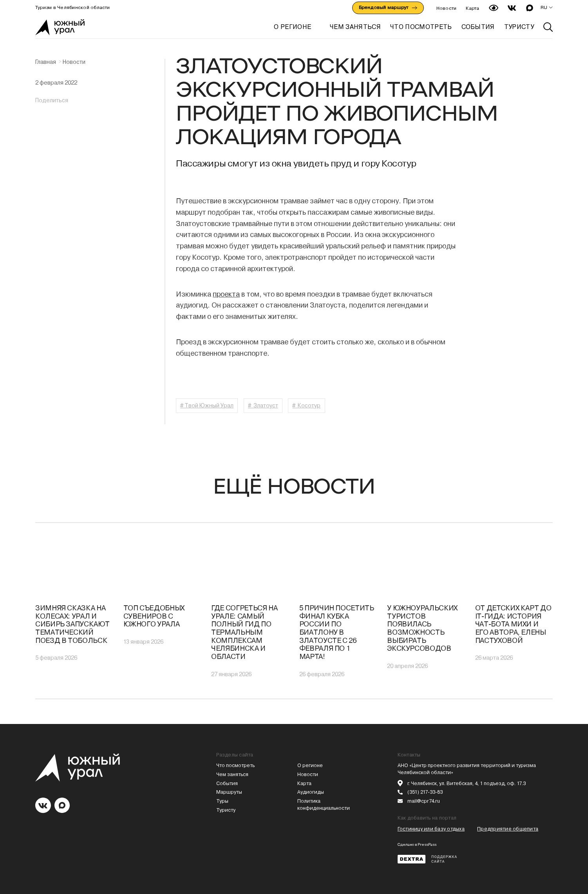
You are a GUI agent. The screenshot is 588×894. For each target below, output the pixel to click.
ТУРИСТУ (519, 27)
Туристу (226, 810)
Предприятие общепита (508, 829)
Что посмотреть (235, 765)
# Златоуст (263, 405)
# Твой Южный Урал (207, 405)
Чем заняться (232, 774)
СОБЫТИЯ (478, 27)
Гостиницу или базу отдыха (431, 829)
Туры (222, 801)
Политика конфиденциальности (324, 804)
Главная (46, 62)
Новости (447, 8)
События (227, 783)
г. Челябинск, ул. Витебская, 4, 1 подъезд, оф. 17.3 (467, 783)
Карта (472, 8)
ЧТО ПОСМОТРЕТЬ (421, 27)
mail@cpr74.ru (424, 801)
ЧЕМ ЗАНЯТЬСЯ (355, 27)
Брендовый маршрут (388, 7)
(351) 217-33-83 (425, 792)
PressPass (427, 844)
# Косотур (306, 405)
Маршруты (229, 792)
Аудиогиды (311, 792)
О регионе (292, 27)
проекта (226, 294)
